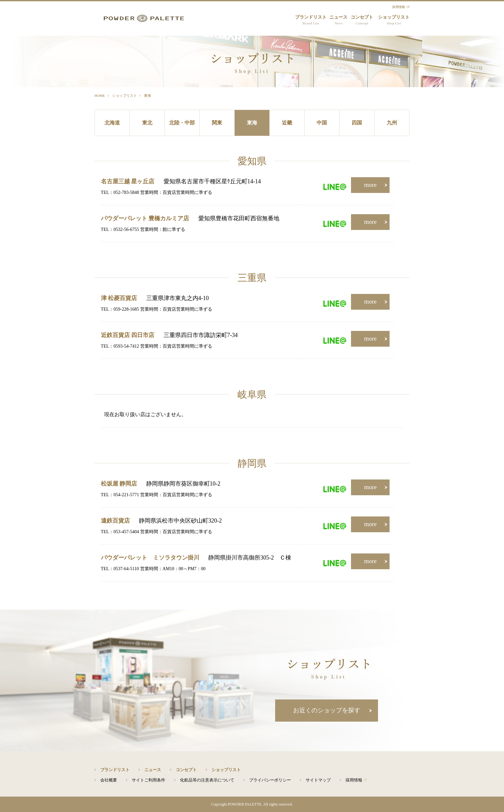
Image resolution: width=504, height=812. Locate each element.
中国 (322, 123)
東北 (147, 123)
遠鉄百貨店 (115, 521)
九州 (392, 123)
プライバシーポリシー (270, 780)
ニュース (338, 20)
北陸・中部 (182, 123)
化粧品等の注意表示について (207, 780)
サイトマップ (318, 780)
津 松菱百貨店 (119, 298)
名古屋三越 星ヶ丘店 (128, 181)
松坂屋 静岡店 (119, 484)
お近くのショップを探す (327, 710)
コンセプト (362, 20)
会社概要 (109, 780)
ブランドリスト (311, 20)
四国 (357, 123)
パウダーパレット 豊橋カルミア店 (145, 218)
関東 (217, 123)
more (370, 185)
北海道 (112, 123)
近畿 (287, 123)
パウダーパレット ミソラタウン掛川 (150, 558)
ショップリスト (394, 20)
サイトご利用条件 (148, 780)
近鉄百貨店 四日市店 (128, 335)
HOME (100, 96)
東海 (252, 123)
